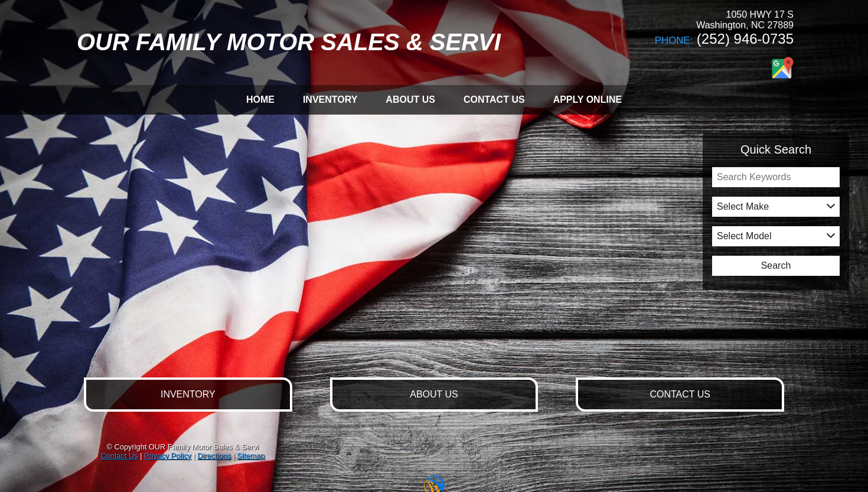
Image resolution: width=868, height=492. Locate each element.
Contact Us (119, 456)
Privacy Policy (168, 456)
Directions (214, 456)
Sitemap (251, 456)
